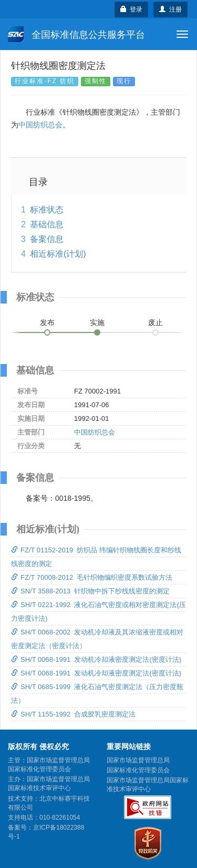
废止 (155, 322)
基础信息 (47, 224)
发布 (47, 322)
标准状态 (47, 210)
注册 (170, 9)
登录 (132, 9)
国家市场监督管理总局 (138, 760)
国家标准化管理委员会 (138, 770)
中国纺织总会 (40, 125)
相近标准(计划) (58, 254)
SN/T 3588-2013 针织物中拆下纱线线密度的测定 (90, 591)
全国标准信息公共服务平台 (76, 34)
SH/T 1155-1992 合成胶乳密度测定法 (73, 714)
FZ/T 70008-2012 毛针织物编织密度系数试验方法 (92, 577)
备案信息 (47, 239)
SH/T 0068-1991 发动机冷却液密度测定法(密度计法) (96, 659)
